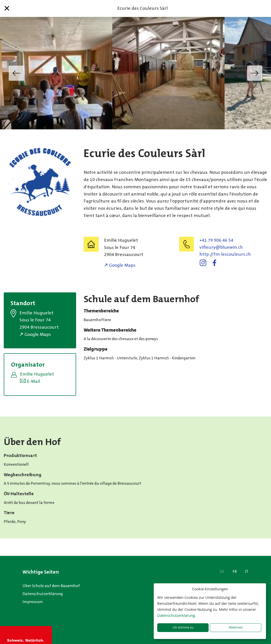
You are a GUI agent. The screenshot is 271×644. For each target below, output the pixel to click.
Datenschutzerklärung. (177, 615)
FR (235, 571)
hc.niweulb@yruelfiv (221, 247)
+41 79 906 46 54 (216, 240)
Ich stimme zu (183, 627)
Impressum (33, 602)
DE (222, 571)
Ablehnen (236, 627)
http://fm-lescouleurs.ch (225, 254)
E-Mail (33, 381)
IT (247, 571)
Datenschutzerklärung (43, 594)
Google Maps (122, 265)
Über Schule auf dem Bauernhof (51, 586)
